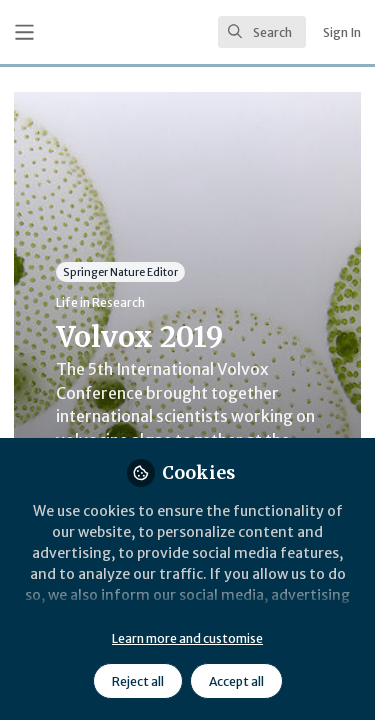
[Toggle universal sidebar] (24, 32)
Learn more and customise (187, 638)
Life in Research (100, 302)
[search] (262, 32)
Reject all (138, 681)
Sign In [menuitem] (342, 32)
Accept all (236, 681)
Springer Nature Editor (120, 271)
